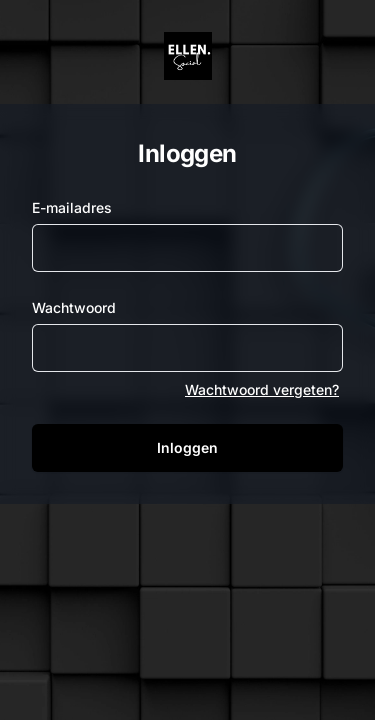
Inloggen (187, 447)
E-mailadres (72, 207)
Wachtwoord (74, 307)
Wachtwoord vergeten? (262, 389)
